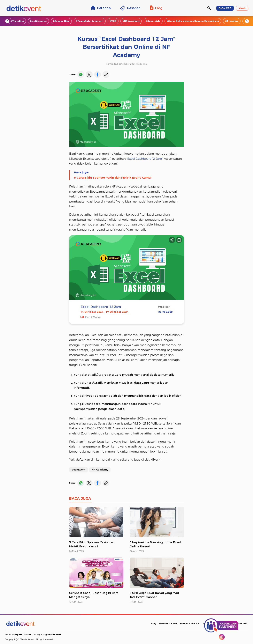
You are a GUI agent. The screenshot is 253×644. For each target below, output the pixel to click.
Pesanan (130, 8)
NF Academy (100, 470)
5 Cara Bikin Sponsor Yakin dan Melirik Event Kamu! (113, 178)
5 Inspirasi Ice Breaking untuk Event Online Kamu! (156, 544)
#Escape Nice (61, 21)
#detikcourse (38, 21)
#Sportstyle (153, 21)
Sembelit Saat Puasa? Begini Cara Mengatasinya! (94, 595)
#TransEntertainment (90, 21)
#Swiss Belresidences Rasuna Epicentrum (193, 21)
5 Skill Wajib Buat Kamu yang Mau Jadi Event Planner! (154, 595)
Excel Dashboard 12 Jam (101, 307)
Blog (156, 8)
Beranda (101, 8)
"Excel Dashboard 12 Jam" (145, 159)
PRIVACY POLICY (190, 624)
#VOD (113, 21)
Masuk (242, 8)
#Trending (17, 21)
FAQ (154, 624)
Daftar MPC (225, 8)
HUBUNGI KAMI (168, 624)
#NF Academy (131, 21)
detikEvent (78, 470)
